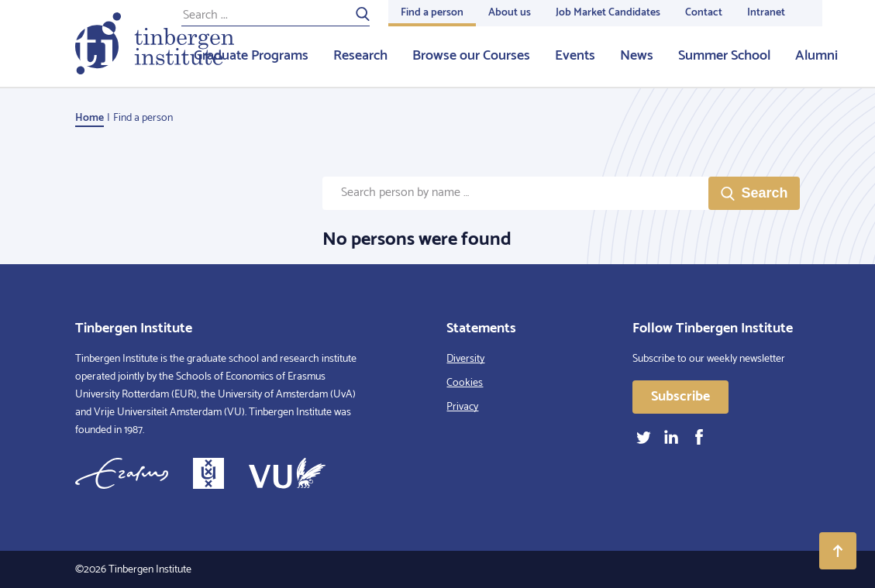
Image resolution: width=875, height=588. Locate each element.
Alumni (816, 56)
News (637, 56)
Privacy (462, 407)
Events (575, 56)
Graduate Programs (251, 56)
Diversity (465, 359)
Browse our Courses (471, 56)
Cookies (465, 383)
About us (510, 13)
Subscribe (680, 397)
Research (360, 56)
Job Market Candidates (608, 13)
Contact (704, 13)
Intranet (766, 13)
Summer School (724, 56)
